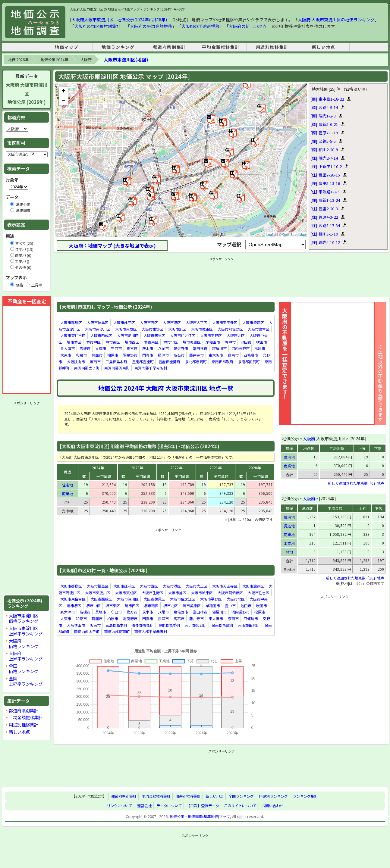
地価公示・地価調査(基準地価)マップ (200, 816)
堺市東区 (113, 342)
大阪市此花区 (124, 322)
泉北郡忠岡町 (196, 362)
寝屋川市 (219, 349)
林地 (289, 552)
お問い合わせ (272, 806)
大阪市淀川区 (128, 335)
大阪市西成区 (101, 335)
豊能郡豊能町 (143, 362)
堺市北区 (171, 342)
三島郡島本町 (116, 362)
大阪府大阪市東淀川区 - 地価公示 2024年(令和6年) (119, 20)
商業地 (68, 493)
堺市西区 (132, 342)
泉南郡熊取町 (222, 362)
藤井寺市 (197, 355)
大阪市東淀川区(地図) (126, 59)
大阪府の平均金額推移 (151, 26)
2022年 (176, 468)
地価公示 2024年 (54, 60)
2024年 (98, 468)
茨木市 (148, 349)
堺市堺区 (74, 342)
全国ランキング (241, 796)
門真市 (148, 355)
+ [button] (63, 92)
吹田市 (262, 342)
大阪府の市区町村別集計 (97, 26)
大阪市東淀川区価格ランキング (24, 618)
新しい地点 (324, 47)
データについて (169, 806)
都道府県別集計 (170, 47)
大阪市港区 (172, 322)
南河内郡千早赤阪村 (151, 368)
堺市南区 (151, 342)
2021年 (215, 468)
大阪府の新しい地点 (248, 26)
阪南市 (95, 362)
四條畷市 (251, 355)
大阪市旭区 (177, 329)
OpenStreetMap (294, 235)
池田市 (246, 342)
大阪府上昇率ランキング (26, 656)
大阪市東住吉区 (73, 335)
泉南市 (233, 355)
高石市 (179, 355)
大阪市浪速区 (253, 322)
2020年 (255, 468)
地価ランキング (118, 47)
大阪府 (86, 60)
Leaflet (271, 235)
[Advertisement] (27, 498)
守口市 (116, 349)
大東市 (66, 355)
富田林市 (200, 349)
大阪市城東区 (202, 329)
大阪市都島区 (71, 322)
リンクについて (119, 806)
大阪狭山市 (76, 362)
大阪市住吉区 (259, 329)
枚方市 (132, 349)
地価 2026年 (18, 60)
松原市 (260, 349)
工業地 (289, 543)
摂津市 (163, 355)
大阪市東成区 (126, 329)
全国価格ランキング (24, 668)
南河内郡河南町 (117, 368)
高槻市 (85, 349)
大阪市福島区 (98, 322)
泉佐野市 (181, 349)
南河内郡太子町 (87, 368)
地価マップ (67, 47)
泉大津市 (68, 349)
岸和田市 (213, 342)
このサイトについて (240, 806)
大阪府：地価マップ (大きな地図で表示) (112, 245)
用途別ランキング (273, 796)
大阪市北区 (236, 335)
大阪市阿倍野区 (230, 329)
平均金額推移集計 (221, 47)
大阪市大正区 (197, 322)
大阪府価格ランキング (24, 643)
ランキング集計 (305, 796)
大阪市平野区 (211, 335)
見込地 (289, 526)
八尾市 (163, 349)
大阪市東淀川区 (98, 329)
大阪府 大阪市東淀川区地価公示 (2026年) (27, 94)
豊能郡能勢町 (169, 362)
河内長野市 (241, 349)
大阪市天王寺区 (225, 322)
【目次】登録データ (203, 806)
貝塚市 (101, 349)
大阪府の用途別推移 (200, 26)
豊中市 (230, 342)
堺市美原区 (192, 342)
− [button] (63, 101)
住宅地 (68, 485)
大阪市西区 (149, 322)
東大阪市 (216, 355)
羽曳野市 (130, 355)
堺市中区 (93, 342)
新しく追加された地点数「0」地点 (356, 483)
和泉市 (81, 355)
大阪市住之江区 (183, 335)
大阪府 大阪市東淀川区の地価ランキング (336, 20)
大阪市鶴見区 (154, 335)
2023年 (137, 468)
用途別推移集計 (272, 47)
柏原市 (113, 355)
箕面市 (97, 355)
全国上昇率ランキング (26, 681)
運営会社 (144, 806)
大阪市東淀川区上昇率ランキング (26, 631)
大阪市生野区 (153, 329)
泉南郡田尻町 (249, 362)
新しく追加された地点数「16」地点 (355, 578)
